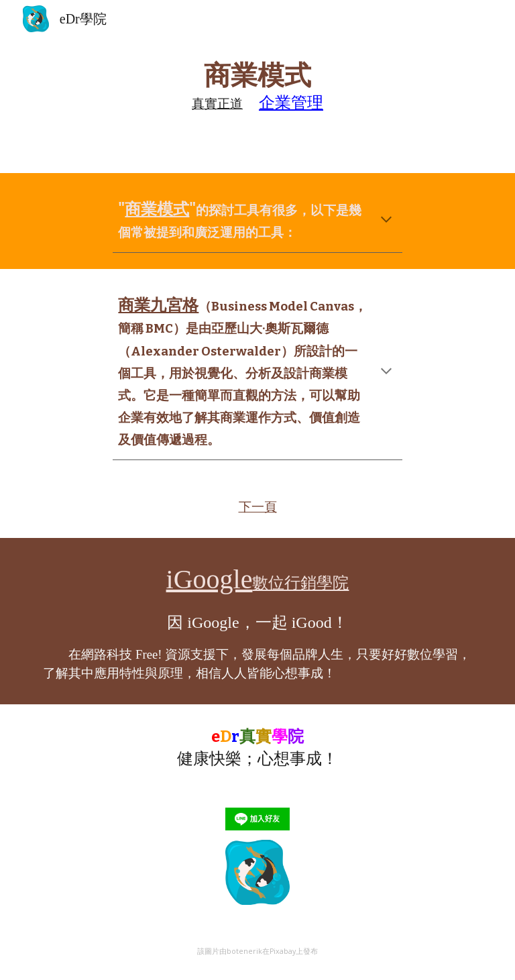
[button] (386, 221)
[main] (257, 87)
